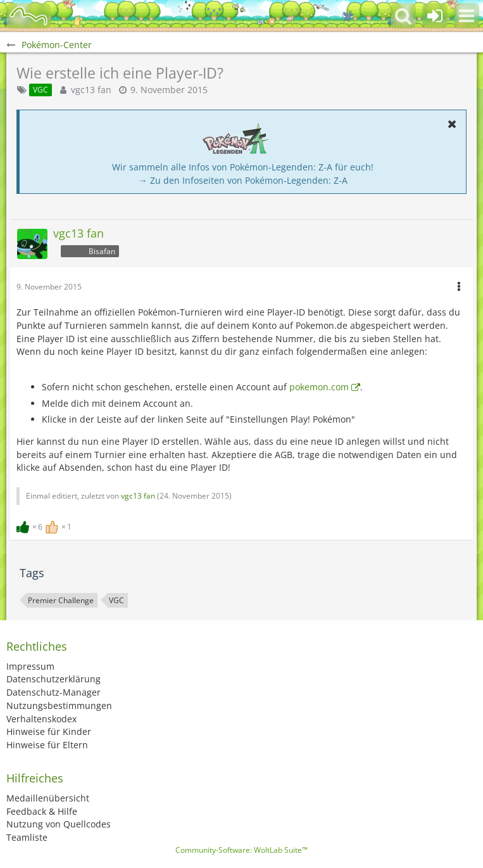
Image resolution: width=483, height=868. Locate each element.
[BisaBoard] (28, 16)
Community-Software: (241, 850)
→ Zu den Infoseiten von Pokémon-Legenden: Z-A (243, 180)
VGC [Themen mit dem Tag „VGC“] (116, 600)
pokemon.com (319, 387)
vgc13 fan (91, 90)
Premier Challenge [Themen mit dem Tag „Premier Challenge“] (61, 600)
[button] (467, 16)
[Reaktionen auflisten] (46, 526)
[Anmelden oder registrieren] (435, 16)
